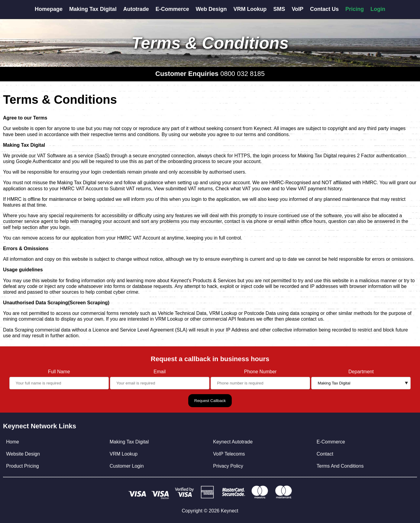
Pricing (355, 9)
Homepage (49, 9)
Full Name (59, 372)
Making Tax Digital (93, 9)
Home (13, 442)
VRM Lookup (250, 9)
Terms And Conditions (340, 466)
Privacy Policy (228, 466)
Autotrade (136, 9)
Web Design (211, 9)
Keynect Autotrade (233, 442)
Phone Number (260, 372)
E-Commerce (172, 9)
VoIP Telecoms (229, 454)
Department (361, 372)
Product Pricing (23, 466)
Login (378, 9)
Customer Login (127, 466)
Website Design (23, 454)
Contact (325, 454)
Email (160, 372)
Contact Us (324, 9)
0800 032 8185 (242, 74)
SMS (279, 9)
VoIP (297, 9)
